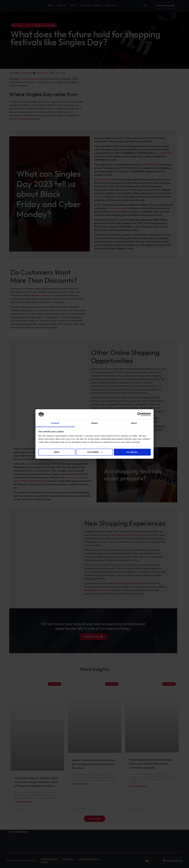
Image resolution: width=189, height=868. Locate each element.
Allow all (132, 452)
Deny (57, 452)
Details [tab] (94, 423)
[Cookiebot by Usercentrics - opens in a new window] (139, 414)
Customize (95, 452)
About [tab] (134, 423)
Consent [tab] (55, 423)
